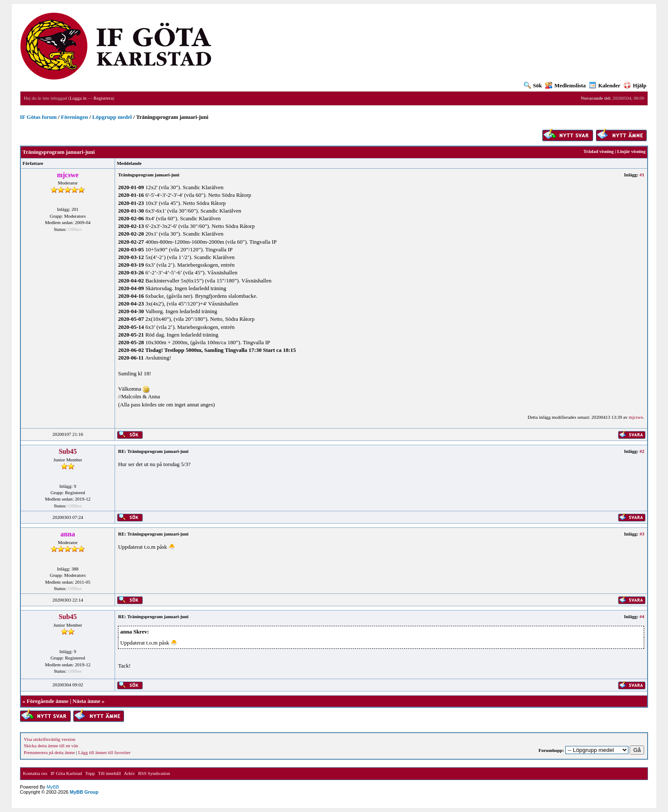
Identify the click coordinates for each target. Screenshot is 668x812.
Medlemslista (566, 85)
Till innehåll (109, 773)
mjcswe (636, 417)
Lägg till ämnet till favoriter (105, 752)
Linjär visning (631, 151)
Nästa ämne (86, 701)
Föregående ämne (48, 701)
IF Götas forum (38, 117)
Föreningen (74, 117)
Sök (533, 85)
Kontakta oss (35, 773)
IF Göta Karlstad (66, 773)
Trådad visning (598, 151)
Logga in (78, 98)
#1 (642, 175)
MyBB (53, 787)
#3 (642, 534)
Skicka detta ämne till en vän (51, 746)
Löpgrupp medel (112, 117)
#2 (642, 451)
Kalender (605, 85)
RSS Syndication (154, 773)
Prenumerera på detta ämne (49, 752)
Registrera (103, 98)
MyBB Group (84, 792)
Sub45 (68, 451)
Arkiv (130, 773)
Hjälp (635, 85)
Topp (90, 773)
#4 (642, 616)
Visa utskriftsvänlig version (50, 739)
